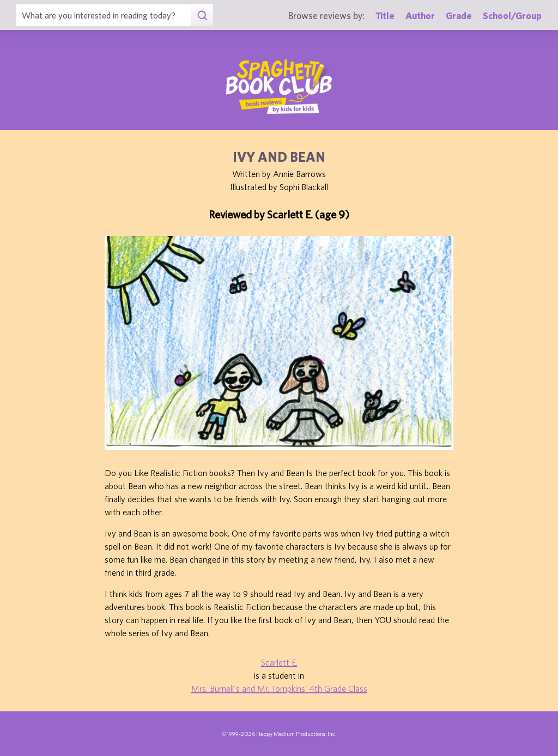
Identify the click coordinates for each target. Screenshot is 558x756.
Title (385, 16)
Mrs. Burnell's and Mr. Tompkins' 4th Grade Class (279, 688)
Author (420, 16)
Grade (459, 16)
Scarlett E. (279, 662)
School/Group (512, 16)
